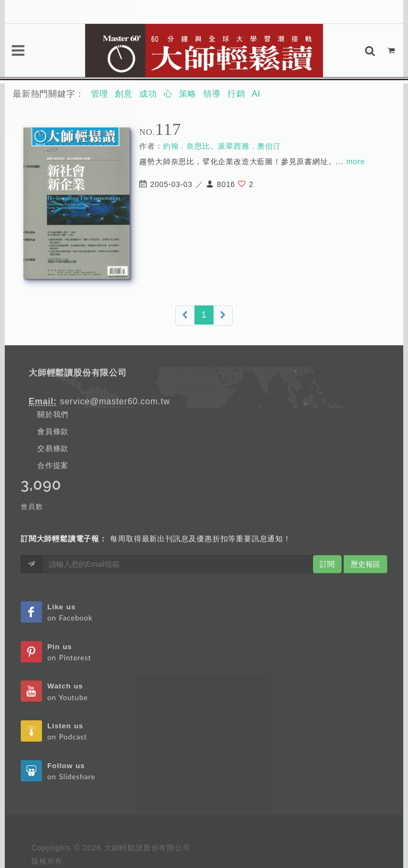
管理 (100, 94)
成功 (148, 94)
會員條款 (53, 431)
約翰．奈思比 (187, 146)
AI (256, 94)
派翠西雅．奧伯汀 (249, 146)
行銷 (236, 94)
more (356, 161)
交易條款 (53, 448)
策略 (188, 94)
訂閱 (327, 564)
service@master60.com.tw (115, 401)
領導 (212, 94)
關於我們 (53, 414)
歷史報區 (365, 564)
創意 (124, 94)
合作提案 (53, 465)
